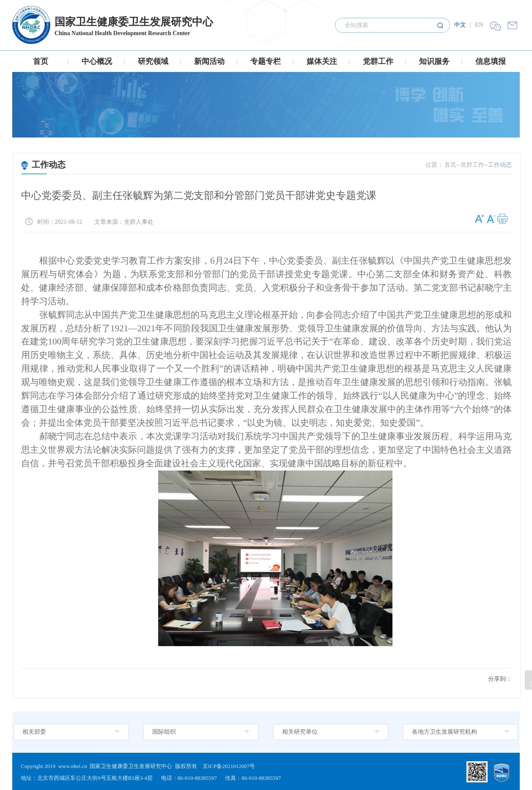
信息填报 (491, 61)
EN (479, 25)
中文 (460, 25)
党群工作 (378, 61)
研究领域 (153, 61)
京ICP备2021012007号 (229, 766)
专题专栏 (266, 61)
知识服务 (434, 61)
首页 (41, 61)
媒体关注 (322, 61)
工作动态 (43, 165)
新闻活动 (209, 61)
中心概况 (97, 61)
